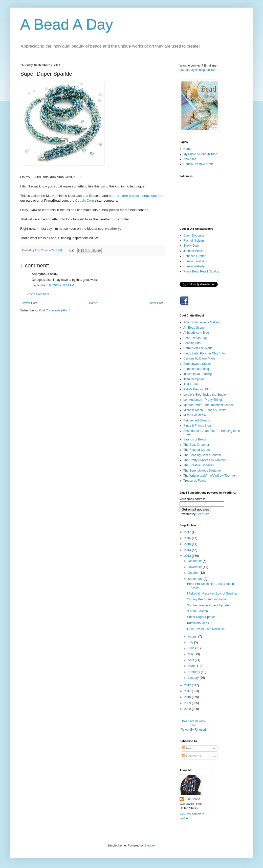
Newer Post (29, 303)
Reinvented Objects (197, 420)
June (192, 648)
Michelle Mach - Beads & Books (205, 410)
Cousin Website (194, 266)
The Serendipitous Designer (202, 471)
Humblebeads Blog (196, 369)
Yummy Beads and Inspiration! (208, 599)
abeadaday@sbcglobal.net (198, 70)
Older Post (156, 303)
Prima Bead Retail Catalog (201, 271)
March (193, 666)
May (191, 654)
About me (190, 159)
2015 (188, 544)
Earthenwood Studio (197, 364)
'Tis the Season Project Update (208, 605)
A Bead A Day (67, 24)
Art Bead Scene (194, 328)
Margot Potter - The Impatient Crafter (208, 405)
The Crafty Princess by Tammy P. (206, 460)
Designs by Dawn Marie (199, 358)
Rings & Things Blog (197, 426)
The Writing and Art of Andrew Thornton (210, 476)
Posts (188, 748)
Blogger (150, 845)
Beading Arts (192, 343)
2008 (188, 709)
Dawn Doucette (194, 236)
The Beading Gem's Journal (202, 455)
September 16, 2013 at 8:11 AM (53, 285)
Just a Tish (191, 384)
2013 (188, 556)
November (195, 567)
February (194, 672)
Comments (192, 756)
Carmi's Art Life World (198, 348)
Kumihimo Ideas (198, 623)
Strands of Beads (195, 439)
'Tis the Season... (199, 611)
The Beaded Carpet (197, 450)
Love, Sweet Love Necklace (206, 629)
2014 (188, 550)
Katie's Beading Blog (197, 389)
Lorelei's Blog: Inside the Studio (205, 395)
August (193, 637)
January (194, 678)
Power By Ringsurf (193, 730)
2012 (188, 685)
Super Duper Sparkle (201, 617)
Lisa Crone (192, 799)
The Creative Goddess (199, 465)
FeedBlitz (203, 514)
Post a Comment (38, 294)
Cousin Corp (85, 200)
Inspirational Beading (198, 374)
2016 (188, 538)
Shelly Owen (192, 246)
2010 (188, 697)
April (191, 660)
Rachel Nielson (194, 241)
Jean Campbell (193, 379)
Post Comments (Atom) (54, 310)
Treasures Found (195, 481)
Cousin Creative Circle (198, 164)
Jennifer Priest (193, 251)
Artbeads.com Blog (196, 333)
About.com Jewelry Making (201, 322)
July (191, 642)
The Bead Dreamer (196, 445)
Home (93, 303)
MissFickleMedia (195, 415)
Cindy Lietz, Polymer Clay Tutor (205, 353)
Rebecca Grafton (195, 256)
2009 (188, 703)
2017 (188, 532)
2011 (188, 691)
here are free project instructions (133, 196)
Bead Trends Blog (195, 338)
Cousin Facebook (195, 261)
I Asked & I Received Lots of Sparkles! (213, 594)
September (196, 579)
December (195, 561)
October (194, 573)
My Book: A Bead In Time (200, 154)
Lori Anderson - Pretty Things (203, 400)
